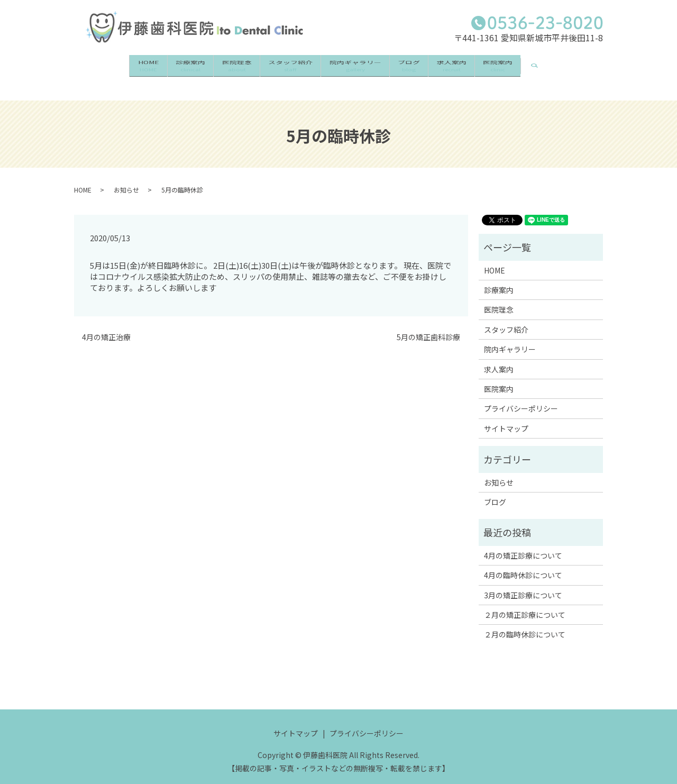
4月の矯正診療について (523, 545)
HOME (112, 68)
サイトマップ (506, 418)
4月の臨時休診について (523, 565)
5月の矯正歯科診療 (428, 327)
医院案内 (535, 68)
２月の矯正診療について (525, 605)
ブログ (425, 68)
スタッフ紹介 (285, 68)
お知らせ (126, 180)
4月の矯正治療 (106, 327)
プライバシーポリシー (521, 399)
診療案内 (164, 68)
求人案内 (478, 68)
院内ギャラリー (361, 68)
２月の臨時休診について (525, 625)
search (583, 62)
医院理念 (221, 68)
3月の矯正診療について (523, 585)
